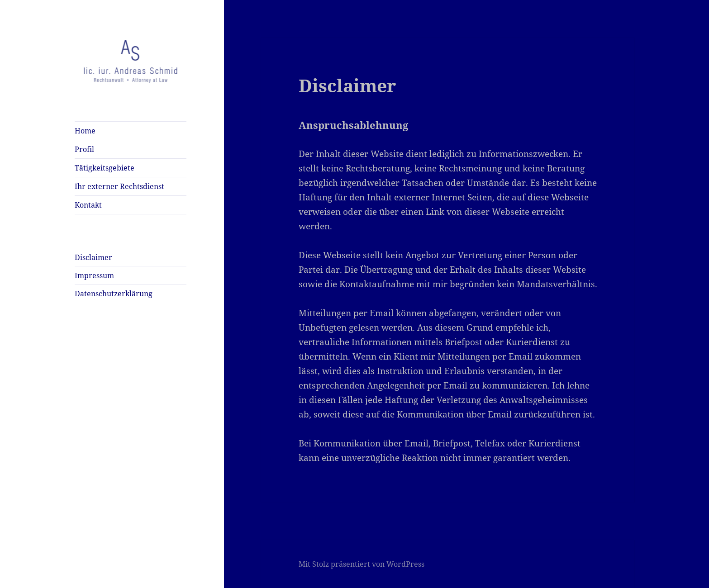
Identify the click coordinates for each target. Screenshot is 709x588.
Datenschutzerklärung (114, 294)
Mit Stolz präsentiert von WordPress (362, 564)
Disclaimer (93, 257)
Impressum (94, 275)
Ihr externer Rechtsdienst (119, 186)
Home (85, 131)
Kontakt (88, 205)
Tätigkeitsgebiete (105, 168)
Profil (84, 149)
